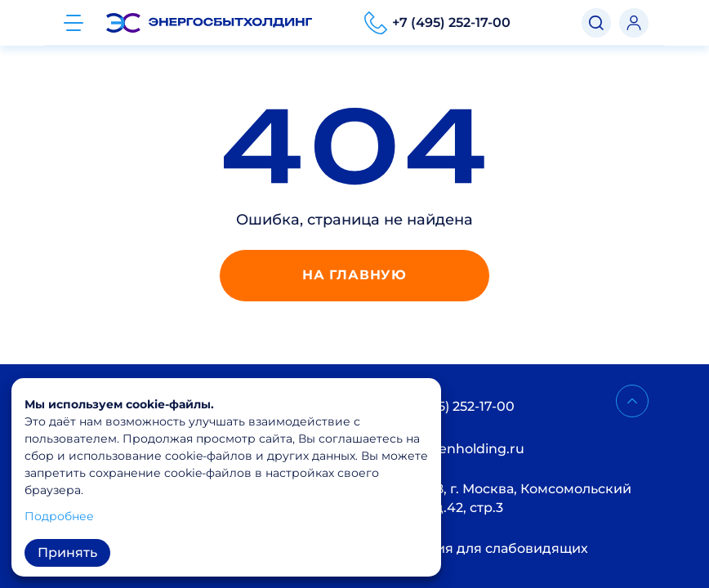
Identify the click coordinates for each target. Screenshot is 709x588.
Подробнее (59, 516)
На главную (354, 275)
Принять (67, 552)
